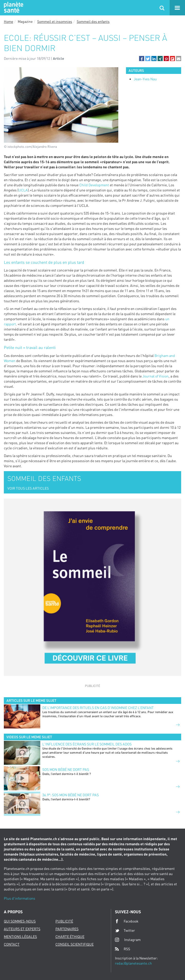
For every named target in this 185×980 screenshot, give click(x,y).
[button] (142, 59)
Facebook (127, 921)
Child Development (94, 185)
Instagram (128, 940)
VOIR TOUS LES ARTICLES (28, 488)
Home (8, 21)
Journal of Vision (155, 376)
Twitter (125, 930)
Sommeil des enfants (93, 21)
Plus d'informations (20, 898)
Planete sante (13, 8)
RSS (123, 949)
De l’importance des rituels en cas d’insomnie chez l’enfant (98, 708)
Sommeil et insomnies (55, 21)
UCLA (23, 190)
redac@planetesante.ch (133, 963)
